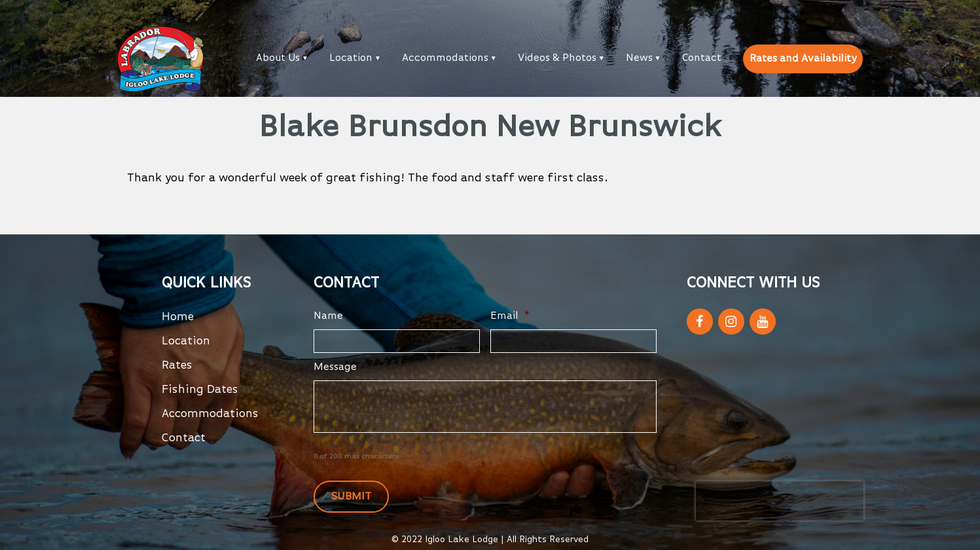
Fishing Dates (200, 390)
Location (351, 58)
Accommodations (445, 58)
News (639, 58)
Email (510, 316)
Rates (177, 365)
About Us (278, 58)
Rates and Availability (803, 59)
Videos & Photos (557, 58)
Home (178, 317)
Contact (702, 58)
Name (328, 316)
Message (335, 367)
